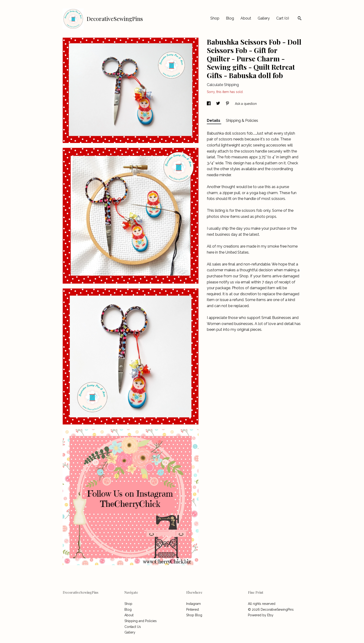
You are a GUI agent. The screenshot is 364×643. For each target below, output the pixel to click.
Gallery (264, 18)
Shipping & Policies (242, 121)
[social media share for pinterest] (228, 104)
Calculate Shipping (223, 85)
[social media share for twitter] (219, 104)
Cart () (283, 18)
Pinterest (193, 610)
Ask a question (246, 104)
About (246, 18)
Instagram (193, 604)
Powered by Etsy (261, 615)
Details (214, 121)
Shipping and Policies (141, 621)
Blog (230, 18)
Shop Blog (194, 615)
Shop (215, 18)
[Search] (300, 19)
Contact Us (133, 627)
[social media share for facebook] (209, 104)
